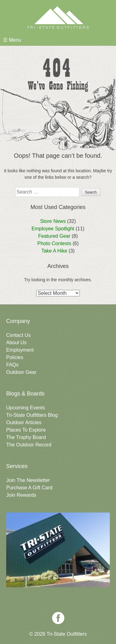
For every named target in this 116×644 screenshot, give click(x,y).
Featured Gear (54, 236)
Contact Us (18, 335)
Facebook (58, 618)
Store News (53, 221)
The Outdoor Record (29, 445)
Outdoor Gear (21, 372)
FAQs (12, 365)
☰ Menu (12, 40)
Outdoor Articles (24, 422)
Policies (15, 357)
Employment (20, 350)
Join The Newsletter (28, 480)
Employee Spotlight (53, 229)
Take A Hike (54, 251)
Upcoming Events (26, 408)
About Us (16, 343)
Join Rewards (21, 495)
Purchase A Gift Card (29, 488)
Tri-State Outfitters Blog (32, 415)
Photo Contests (54, 243)
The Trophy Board (26, 437)
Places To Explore (26, 430)
